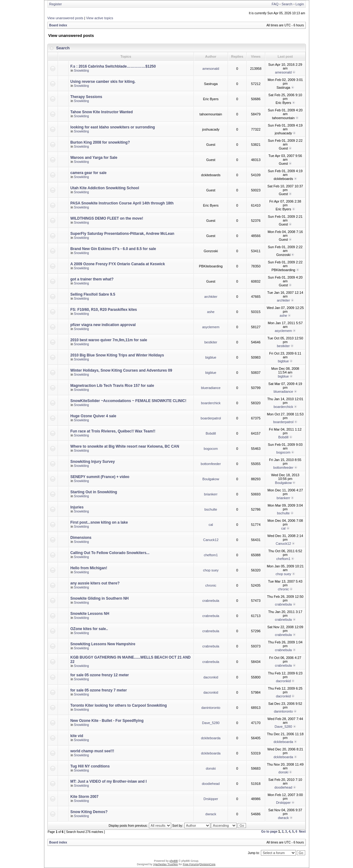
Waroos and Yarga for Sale (94, 158)
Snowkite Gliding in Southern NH (100, 598)
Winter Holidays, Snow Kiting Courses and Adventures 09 (121, 370)
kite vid (77, 736)
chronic (211, 585)
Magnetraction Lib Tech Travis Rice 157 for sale (112, 386)
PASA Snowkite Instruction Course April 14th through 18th (122, 203)
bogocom (211, 449)
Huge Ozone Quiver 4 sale (93, 416)
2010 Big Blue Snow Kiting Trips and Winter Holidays (117, 355)
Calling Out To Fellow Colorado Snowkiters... (110, 553)
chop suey (211, 570)
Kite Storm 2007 (85, 797)
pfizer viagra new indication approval (103, 325)
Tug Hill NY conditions (90, 766)
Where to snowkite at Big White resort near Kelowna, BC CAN (125, 446)
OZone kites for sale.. (89, 629)
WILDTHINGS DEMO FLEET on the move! (107, 218)
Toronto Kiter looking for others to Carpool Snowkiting (119, 705)
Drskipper (211, 799)
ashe (211, 312)
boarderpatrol (211, 418)
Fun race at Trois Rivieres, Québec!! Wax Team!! (113, 431)
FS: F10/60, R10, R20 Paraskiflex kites (104, 310)
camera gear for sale (89, 173)
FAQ (275, 4)
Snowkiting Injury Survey (93, 462)
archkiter (211, 297)
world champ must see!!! (92, 751)
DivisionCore (207, 864)
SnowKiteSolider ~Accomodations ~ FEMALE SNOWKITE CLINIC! (128, 401)
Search (287, 4)
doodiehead (211, 784)
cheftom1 (211, 555)
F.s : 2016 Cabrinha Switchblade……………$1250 (113, 66)
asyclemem (211, 327)
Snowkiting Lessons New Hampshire (103, 644)
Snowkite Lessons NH (90, 614)
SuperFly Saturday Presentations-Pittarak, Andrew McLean (122, 234)
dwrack (211, 814)
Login (300, 4)
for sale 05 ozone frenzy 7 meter (99, 690)
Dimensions (81, 538)
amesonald (211, 69)
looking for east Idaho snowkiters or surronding (113, 127)
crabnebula (211, 601)
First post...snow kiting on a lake (99, 522)
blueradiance (211, 388)
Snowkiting (81, 71)
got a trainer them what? (92, 279)
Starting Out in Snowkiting (94, 492)
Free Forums (191, 864)
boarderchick (211, 403)
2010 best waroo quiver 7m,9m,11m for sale (109, 340)
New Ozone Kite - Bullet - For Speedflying (107, 721)
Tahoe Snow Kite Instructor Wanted (102, 112)
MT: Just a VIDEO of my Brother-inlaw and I (109, 781)
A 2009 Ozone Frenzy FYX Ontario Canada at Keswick (118, 264)
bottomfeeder (211, 464)
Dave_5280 (211, 723)
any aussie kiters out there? (95, 583)
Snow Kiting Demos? (89, 812)
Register (56, 4)
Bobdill (211, 433)
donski (211, 768)
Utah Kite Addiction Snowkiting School (105, 188)
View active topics (99, 18)
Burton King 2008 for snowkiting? (100, 142)
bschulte (211, 509)
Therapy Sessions (86, 97)
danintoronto (211, 708)
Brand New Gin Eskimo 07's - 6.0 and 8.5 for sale (113, 249)
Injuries (77, 507)
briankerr (211, 494)
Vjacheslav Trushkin (166, 864)
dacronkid (211, 677)
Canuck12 (211, 540)
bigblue (211, 357)
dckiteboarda (211, 738)
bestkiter (211, 342)
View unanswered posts (65, 18)
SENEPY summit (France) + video (100, 477)
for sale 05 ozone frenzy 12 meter (100, 675)
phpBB (174, 861)
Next (302, 832)
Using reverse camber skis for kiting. (103, 82)
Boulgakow (211, 479)
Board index (58, 25)
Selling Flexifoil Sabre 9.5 (93, 294)
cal (211, 525)
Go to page (269, 832)
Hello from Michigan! (89, 568)
